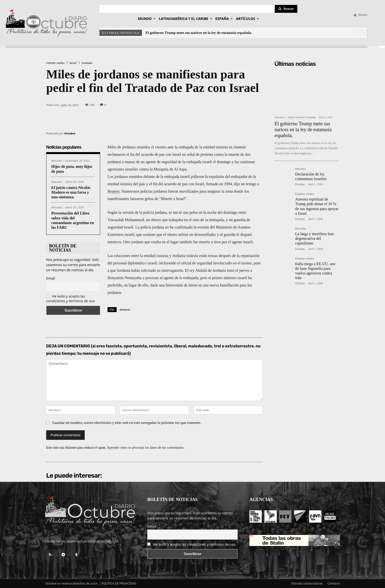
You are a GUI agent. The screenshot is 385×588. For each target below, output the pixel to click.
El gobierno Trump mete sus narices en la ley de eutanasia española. (199, 33)
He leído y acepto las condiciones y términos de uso (70, 299)
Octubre (70, 133)
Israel (73, 63)
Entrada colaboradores (307, 583)
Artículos (57, 161)
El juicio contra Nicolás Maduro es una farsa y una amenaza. (71, 192)
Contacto (334, 583)
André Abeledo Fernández (302, 117)
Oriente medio (55, 63)
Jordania (87, 63)
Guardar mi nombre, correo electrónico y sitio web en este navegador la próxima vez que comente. (127, 423)
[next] (364, 33)
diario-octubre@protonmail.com (93, 541)
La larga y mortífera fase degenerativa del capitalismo (315, 238)
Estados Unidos (305, 194)
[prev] (356, 33)
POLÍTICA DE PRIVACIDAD (119, 583)
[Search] (286, 9)
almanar (125, 309)
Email (51, 278)
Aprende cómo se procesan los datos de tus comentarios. (146, 448)
